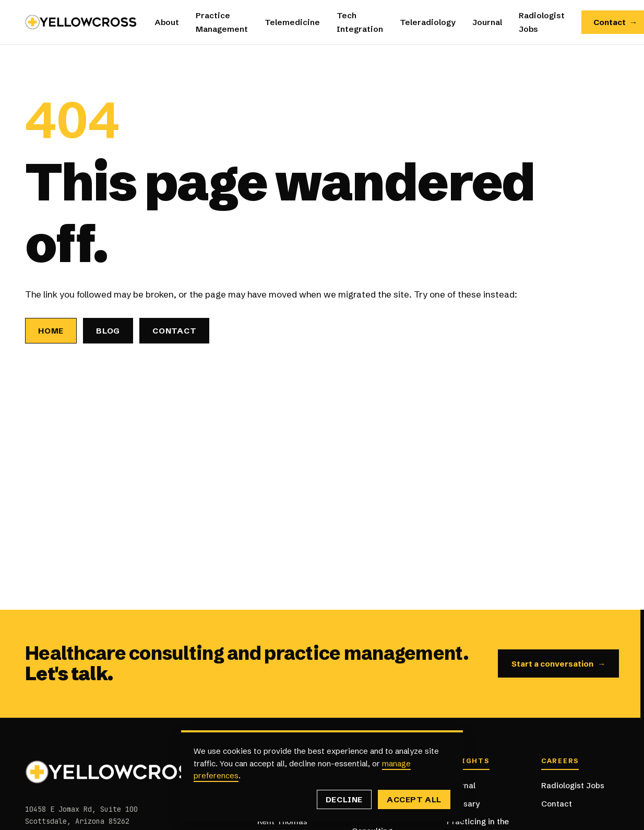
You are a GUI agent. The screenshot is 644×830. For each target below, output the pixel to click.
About (167, 22)
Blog (108, 331)
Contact (174, 331)
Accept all (414, 799)
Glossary (463, 804)
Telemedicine (292, 22)
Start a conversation (559, 664)
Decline (344, 799)
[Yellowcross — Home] (81, 22)
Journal (487, 22)
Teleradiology (428, 22)
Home (51, 331)
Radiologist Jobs (573, 785)
